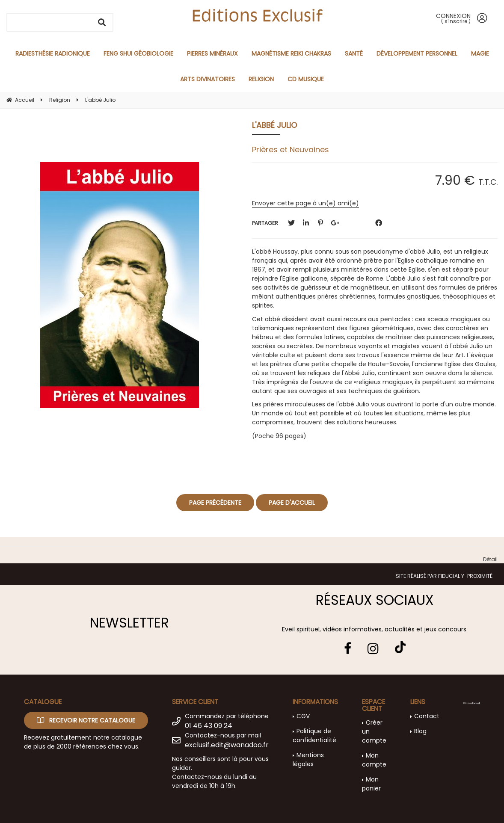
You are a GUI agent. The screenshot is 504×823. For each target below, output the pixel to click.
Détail (490, 559)
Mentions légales (308, 759)
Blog (420, 731)
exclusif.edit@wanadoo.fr (227, 745)
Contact (427, 716)
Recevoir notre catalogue (86, 720)
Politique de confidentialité (314, 736)
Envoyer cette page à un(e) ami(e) (305, 203)
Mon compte (374, 760)
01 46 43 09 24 (209, 726)
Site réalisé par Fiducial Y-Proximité (444, 576)
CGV (303, 716)
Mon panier (371, 784)
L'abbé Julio (274, 125)
